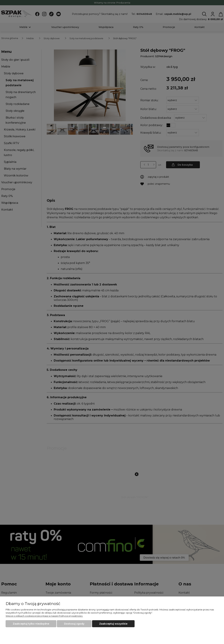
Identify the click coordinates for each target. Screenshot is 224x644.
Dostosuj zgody (74, 624)
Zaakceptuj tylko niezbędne (31, 624)
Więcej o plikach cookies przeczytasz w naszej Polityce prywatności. (44, 616)
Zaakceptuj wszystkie (113, 624)
